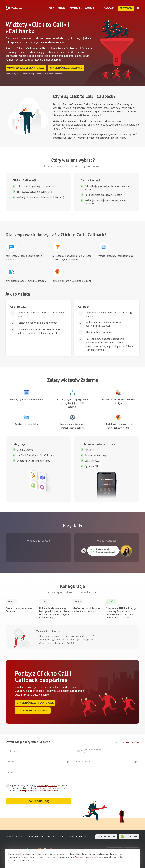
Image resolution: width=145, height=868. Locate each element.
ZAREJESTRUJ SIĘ (39, 801)
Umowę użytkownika (47, 786)
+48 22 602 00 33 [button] (56, 837)
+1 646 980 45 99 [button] (35, 837)
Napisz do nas (106, 837)
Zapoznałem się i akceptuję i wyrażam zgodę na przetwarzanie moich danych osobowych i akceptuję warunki (39, 788)
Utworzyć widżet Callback (67, 68)
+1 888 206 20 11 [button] (15, 837)
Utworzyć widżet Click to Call (26, 68)
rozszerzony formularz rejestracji (125, 742)
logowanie (108, 8)
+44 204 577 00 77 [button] (77, 837)
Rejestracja (126, 8)
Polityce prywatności (84, 857)
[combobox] (79, 751)
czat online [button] (129, 837)
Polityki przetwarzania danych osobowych (38, 791)
